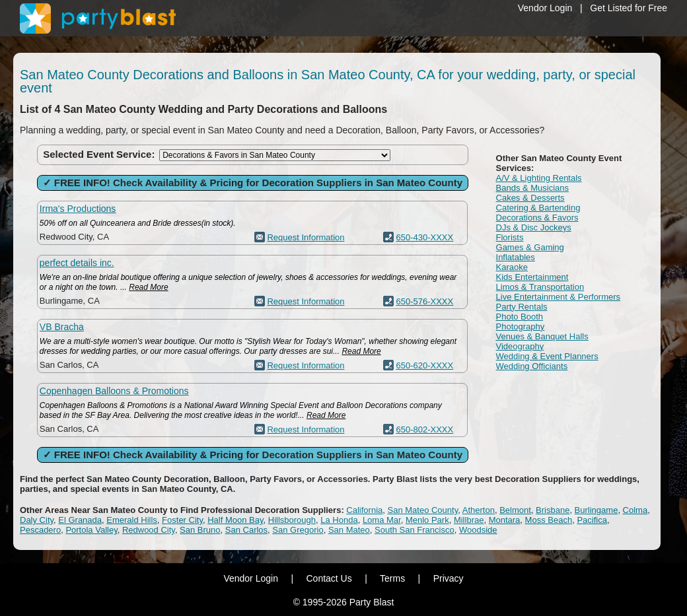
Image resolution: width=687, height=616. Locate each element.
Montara (505, 520)
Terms (392, 578)
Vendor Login (545, 8)
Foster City (182, 520)
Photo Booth (520, 317)
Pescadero (40, 530)
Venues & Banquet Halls (542, 336)
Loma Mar (382, 520)
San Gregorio (298, 530)
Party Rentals (522, 307)
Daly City (37, 520)
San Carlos (246, 530)
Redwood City (149, 530)
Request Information (306, 237)
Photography (521, 326)
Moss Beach (549, 520)
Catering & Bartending (538, 208)
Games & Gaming (530, 247)
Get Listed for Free (629, 8)
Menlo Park (427, 520)
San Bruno (200, 530)
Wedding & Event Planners (547, 356)
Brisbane (553, 510)
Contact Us (329, 578)
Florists (510, 237)
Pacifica (592, 520)
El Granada (80, 520)
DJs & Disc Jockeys (534, 227)
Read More (148, 287)
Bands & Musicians (533, 188)
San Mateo (349, 530)
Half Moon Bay (235, 520)
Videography (520, 346)
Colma (635, 510)
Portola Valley (91, 530)
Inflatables (516, 257)
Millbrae (469, 520)
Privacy (449, 578)
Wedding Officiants (532, 366)
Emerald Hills (132, 520)
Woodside (478, 530)
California (364, 510)
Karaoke (512, 267)
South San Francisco (415, 530)
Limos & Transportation (540, 287)
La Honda (339, 520)
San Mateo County (423, 510)
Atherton (479, 510)
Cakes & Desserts (530, 198)
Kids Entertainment (532, 277)
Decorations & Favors (537, 218)
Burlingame (597, 510)
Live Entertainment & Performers (559, 297)
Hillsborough (292, 520)
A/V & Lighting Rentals (539, 178)
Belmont (515, 510)
